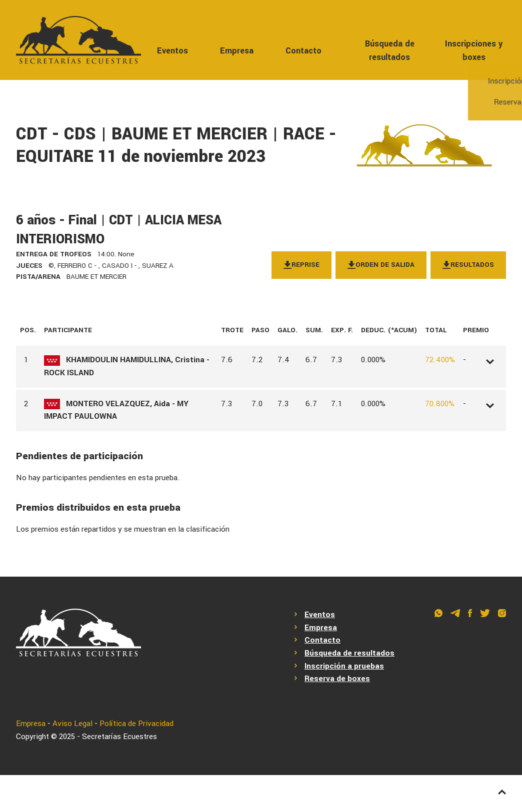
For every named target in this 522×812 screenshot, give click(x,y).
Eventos (172, 51)
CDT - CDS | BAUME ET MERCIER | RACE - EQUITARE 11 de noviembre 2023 (176, 145)
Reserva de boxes (337, 679)
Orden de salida (381, 265)
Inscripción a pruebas (344, 666)
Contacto (303, 51)
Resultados (468, 265)
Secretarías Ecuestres (119, 737)
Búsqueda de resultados (390, 50)
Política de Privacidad (136, 724)
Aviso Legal (72, 724)
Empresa (237, 51)
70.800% (440, 404)
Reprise (301, 265)
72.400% (440, 360)
